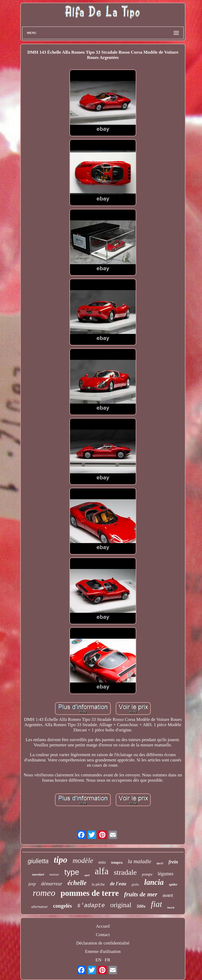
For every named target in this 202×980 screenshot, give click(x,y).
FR (107, 960)
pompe (147, 874)
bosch (171, 907)
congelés (62, 906)
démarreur (52, 884)
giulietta (38, 861)
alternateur (40, 907)
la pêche (98, 884)
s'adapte (91, 906)
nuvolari (38, 874)
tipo (61, 860)
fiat (157, 904)
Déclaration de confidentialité (103, 943)
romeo (44, 893)
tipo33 (160, 863)
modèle (83, 861)
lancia (154, 882)
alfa (102, 871)
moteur (54, 874)
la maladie (140, 861)
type (72, 872)
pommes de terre (90, 893)
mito (102, 862)
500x (141, 906)
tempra (117, 863)
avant (168, 895)
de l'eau (118, 884)
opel (87, 875)
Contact (103, 935)
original (121, 905)
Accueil (103, 926)
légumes (166, 874)
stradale (125, 872)
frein (173, 862)
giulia (135, 884)
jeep (32, 884)
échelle (77, 883)
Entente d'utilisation (103, 951)
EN (99, 960)
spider (173, 884)
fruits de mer (141, 894)
